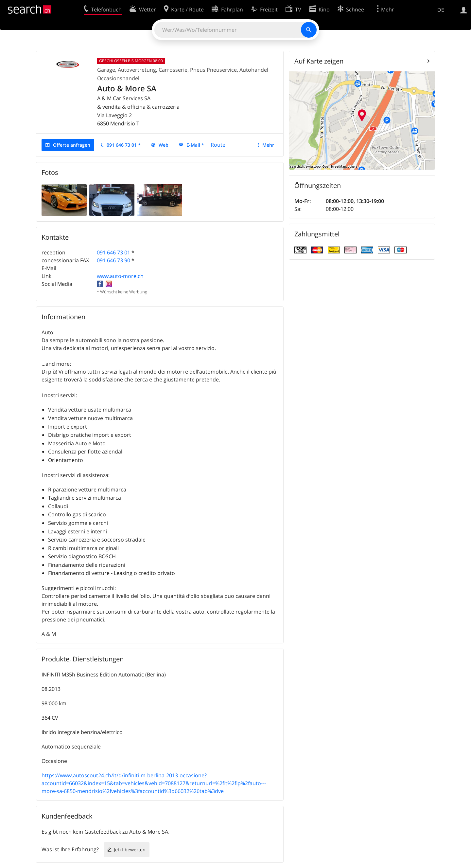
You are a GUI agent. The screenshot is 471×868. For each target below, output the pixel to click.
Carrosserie (173, 70)
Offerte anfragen (72, 145)
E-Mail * (195, 145)
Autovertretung (137, 70)
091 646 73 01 (113, 252)
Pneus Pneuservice (213, 70)
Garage (106, 70)
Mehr (268, 145)
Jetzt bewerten (130, 850)
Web (164, 145)
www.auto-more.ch (120, 276)
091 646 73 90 (113, 260)
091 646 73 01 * (124, 145)
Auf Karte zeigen (319, 61)
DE (441, 10)
